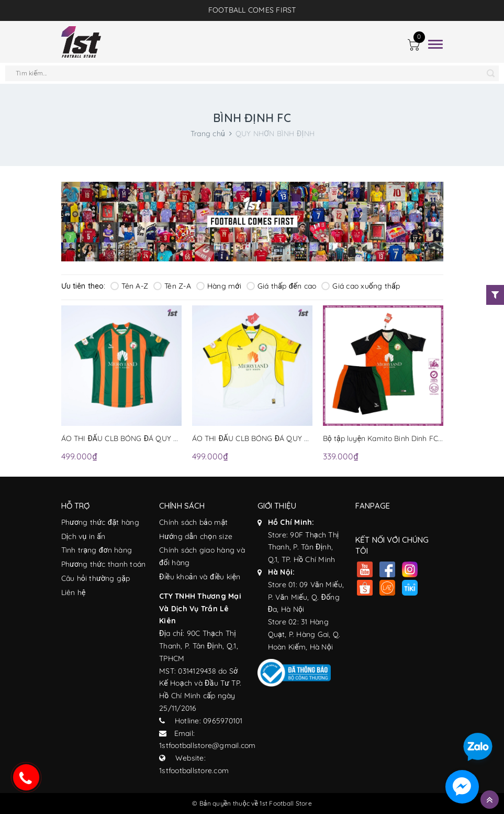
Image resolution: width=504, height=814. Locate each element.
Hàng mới (219, 286)
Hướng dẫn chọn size (196, 536)
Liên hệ (74, 592)
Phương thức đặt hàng (100, 522)
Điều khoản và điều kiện (200, 577)
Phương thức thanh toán (104, 564)
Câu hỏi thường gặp (96, 578)
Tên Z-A (172, 286)
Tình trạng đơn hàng (97, 550)
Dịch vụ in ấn (83, 536)
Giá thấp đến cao (281, 286)
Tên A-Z (129, 286)
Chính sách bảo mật (194, 522)
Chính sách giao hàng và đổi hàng (202, 556)
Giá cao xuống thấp (361, 286)
